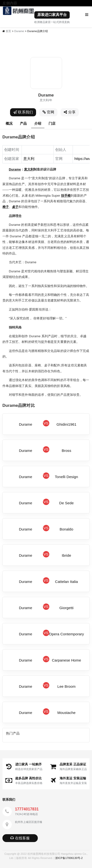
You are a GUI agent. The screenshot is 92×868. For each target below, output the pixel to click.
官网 (48, 112)
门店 (52, 123)
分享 (70, 112)
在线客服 (20, 838)
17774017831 (27, 809)
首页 (8, 31)
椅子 (6, 207)
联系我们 (23, 112)
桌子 (15, 207)
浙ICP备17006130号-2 (69, 858)
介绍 (38, 123)
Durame (19, 31)
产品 (23, 123)
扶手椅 (66, 196)
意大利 (29, 169)
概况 (9, 123)
